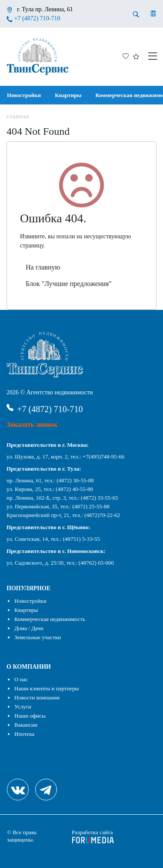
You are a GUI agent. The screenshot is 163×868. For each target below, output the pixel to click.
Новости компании (37, 697)
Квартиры (68, 95)
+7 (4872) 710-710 (37, 18)
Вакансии (26, 725)
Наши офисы (30, 716)
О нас (21, 679)
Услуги (23, 707)
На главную (43, 267)
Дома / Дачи (29, 628)
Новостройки (24, 95)
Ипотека (24, 734)
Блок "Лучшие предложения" (69, 284)
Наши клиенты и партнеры (47, 688)
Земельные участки (38, 637)
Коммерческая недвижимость (50, 619)
